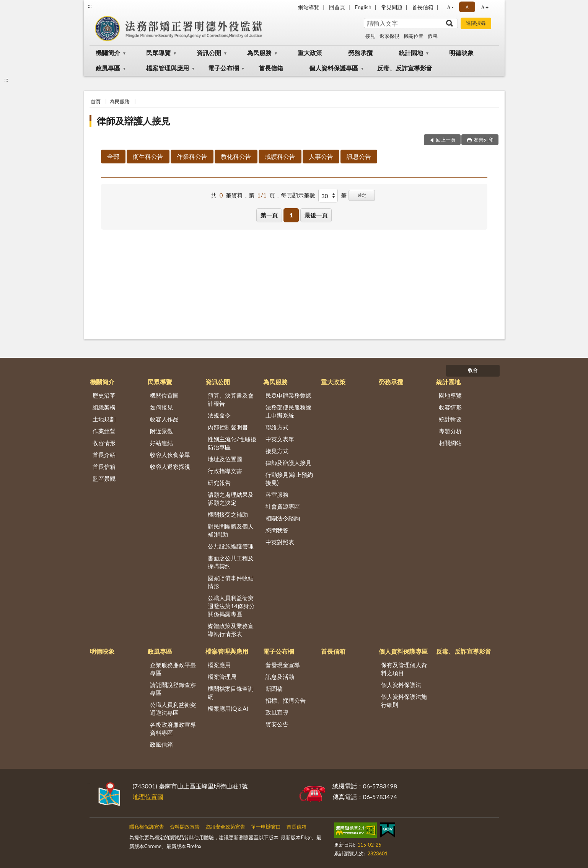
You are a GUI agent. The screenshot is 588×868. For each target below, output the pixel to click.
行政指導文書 (225, 471)
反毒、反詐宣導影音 (405, 68)
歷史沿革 (104, 395)
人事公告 (321, 156)
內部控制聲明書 (228, 427)
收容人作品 (164, 419)
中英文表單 (280, 439)
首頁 (96, 101)
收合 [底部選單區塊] (473, 370)
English (363, 7)
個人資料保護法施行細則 (404, 701)
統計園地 (411, 53)
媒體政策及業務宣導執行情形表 (231, 630)
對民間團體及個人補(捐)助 (231, 530)
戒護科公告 (280, 156)
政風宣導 (277, 712)
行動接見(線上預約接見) (289, 479)
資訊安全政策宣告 (225, 827)
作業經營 (104, 431)
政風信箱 (161, 744)
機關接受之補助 (228, 514)
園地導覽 (450, 395)
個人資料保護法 (401, 685)
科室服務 (277, 494)
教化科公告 (236, 156)
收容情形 (104, 443)
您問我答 (277, 530)
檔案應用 (219, 665)
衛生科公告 (148, 156)
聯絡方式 (277, 427)
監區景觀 (104, 478)
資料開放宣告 (185, 827)
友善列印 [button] (484, 140)
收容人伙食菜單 (170, 455)
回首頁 (337, 7)
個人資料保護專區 (334, 68)
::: (90, 6)
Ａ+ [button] (484, 7)
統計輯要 (450, 419)
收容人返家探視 (170, 467)
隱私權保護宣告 (147, 827)
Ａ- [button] (450, 7)
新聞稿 (274, 689)
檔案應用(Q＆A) (228, 708)
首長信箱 (423, 7)
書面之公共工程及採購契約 (231, 562)
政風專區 (108, 68)
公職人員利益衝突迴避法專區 (173, 709)
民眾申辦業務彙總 (288, 395)
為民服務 (259, 53)
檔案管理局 (222, 677)
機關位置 (414, 36)
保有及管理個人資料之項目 (404, 669)
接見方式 (277, 451)
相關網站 (450, 443)
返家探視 (389, 36)
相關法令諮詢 (283, 518)
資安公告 (277, 724)
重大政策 (310, 53)
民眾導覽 (158, 53)
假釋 (433, 36)
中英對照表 (280, 542)
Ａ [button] (467, 7)
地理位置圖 (148, 797)
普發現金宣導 (283, 665)
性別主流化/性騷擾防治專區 (232, 443)
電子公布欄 (223, 68)
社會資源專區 (283, 506)
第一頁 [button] (269, 215)
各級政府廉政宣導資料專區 (173, 728)
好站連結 (161, 443)
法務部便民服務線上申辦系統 (288, 411)
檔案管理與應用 (168, 68)
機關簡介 (108, 53)
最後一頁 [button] (316, 215)
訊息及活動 (280, 677)
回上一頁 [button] (446, 140)
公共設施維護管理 (231, 546)
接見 (370, 36)
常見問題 (392, 7)
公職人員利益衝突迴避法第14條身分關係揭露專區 (231, 606)
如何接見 (161, 407)
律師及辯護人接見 (134, 121)
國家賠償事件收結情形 (231, 582)
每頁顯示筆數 (298, 195)
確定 (362, 195)
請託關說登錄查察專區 (173, 689)
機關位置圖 (164, 395)
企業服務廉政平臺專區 (173, 669)
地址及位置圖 (225, 459)
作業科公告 (192, 156)
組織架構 (104, 407)
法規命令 (219, 415)
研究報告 (219, 483)
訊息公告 (359, 156)
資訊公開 (209, 53)
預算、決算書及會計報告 (231, 399)
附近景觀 (161, 431)
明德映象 (461, 53)
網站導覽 (309, 7)
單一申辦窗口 (266, 827)
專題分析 (450, 431)
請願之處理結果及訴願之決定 (231, 498)
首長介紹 (104, 455)
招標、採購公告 (286, 700)
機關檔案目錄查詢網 (231, 693)
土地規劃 (104, 419)
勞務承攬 (360, 53)
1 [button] (291, 215)
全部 (113, 156)
